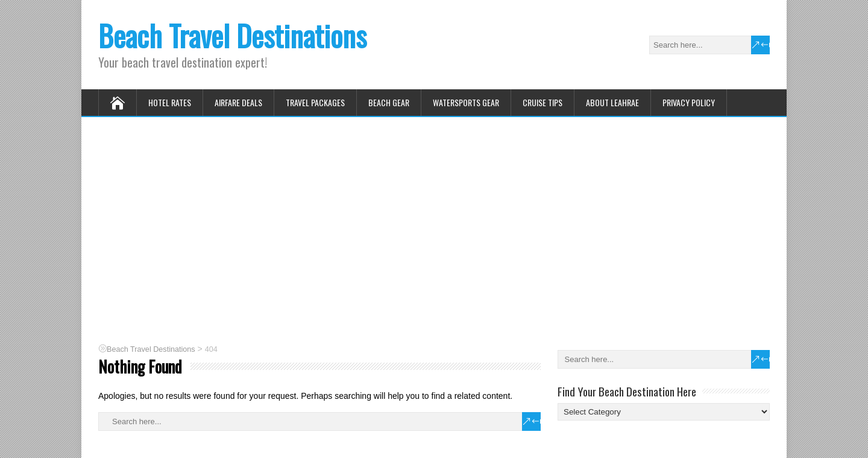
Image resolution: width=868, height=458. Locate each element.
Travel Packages (315, 102)
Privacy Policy (689, 102)
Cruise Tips (542, 102)
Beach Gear (389, 102)
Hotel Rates (170, 102)
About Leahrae (612, 102)
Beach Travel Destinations (232, 35)
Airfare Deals (238, 102)
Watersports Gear (466, 102)
